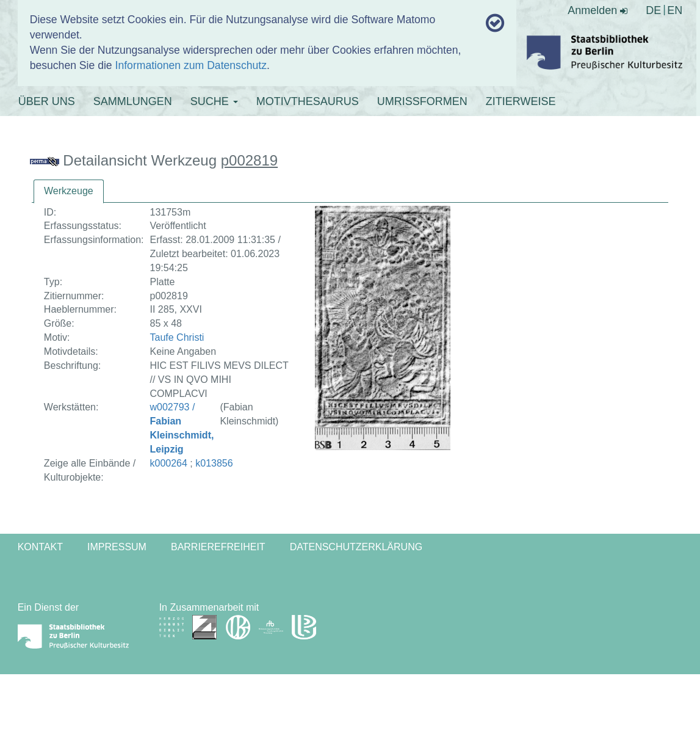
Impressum (117, 547)
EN (675, 10)
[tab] (69, 191)
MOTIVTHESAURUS (308, 101)
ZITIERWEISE (521, 101)
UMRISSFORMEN (422, 101)
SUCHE (214, 101)
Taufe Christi (177, 337)
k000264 (169, 463)
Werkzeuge (69, 191)
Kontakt (40, 547)
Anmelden (597, 10)
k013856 (214, 463)
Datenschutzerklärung (356, 547)
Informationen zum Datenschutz (191, 65)
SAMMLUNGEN (133, 101)
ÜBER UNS (47, 101)
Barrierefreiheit (218, 547)
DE (653, 10)
